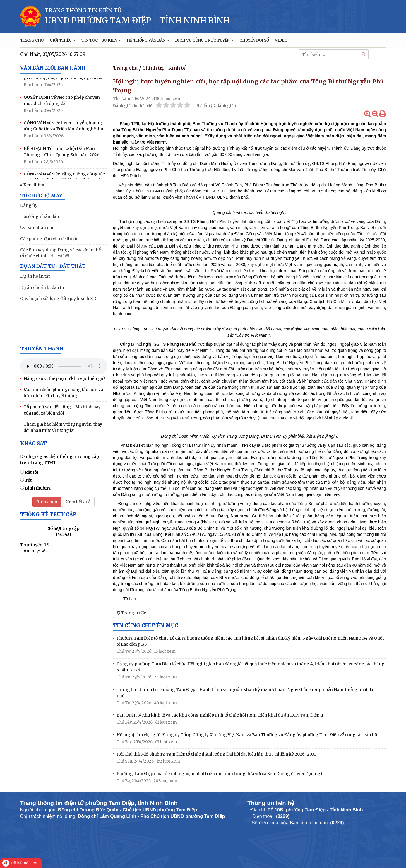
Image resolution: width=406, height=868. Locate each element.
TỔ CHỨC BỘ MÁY (41, 196)
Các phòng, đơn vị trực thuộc (49, 239)
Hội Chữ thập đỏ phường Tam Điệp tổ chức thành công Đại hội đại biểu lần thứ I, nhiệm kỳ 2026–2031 (216, 754)
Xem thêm (32, 185)
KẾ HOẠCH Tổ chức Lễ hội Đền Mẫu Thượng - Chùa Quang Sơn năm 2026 (62, 153)
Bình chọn (47, 502)
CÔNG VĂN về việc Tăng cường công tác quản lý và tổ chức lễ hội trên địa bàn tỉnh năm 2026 (65, 179)
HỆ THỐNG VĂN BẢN (148, 40)
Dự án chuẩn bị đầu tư (42, 287)
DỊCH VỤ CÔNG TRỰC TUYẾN (204, 40)
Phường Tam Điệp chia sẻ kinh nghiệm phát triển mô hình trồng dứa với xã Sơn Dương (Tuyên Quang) (219, 774)
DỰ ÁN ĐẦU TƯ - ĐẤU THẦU (53, 266)
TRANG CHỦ (32, 40)
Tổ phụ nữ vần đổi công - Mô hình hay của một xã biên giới (62, 410)
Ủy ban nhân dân (37, 228)
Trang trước (131, 613)
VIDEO (281, 40)
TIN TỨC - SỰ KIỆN (101, 40)
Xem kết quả (78, 502)
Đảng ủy (29, 205)
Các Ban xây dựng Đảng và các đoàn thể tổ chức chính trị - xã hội (60, 253)
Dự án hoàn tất (35, 276)
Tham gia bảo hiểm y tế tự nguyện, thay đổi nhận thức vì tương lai (63, 427)
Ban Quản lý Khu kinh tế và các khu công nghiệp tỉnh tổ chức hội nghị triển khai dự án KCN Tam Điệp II (220, 715)
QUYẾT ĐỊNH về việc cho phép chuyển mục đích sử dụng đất (62, 102)
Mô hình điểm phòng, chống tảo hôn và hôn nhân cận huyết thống (63, 393)
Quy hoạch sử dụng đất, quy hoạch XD (58, 299)
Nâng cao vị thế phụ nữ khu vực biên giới (65, 378)
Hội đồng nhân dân (40, 216)
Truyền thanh (42, 349)
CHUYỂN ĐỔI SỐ (254, 40)
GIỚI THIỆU (63, 40)
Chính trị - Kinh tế (164, 68)
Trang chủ (125, 68)
